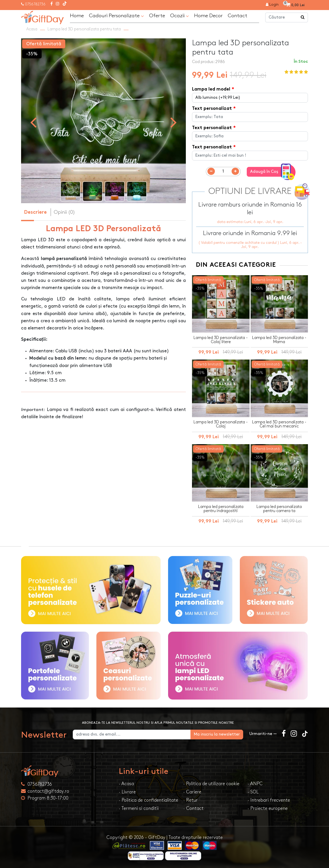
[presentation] (33, 122)
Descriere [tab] (35, 213)
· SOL (253, 792)
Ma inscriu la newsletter (217, 734)
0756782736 (35, 4)
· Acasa (126, 784)
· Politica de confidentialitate (148, 800)
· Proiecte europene (268, 808)
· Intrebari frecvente (269, 800)
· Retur (190, 800)
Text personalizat (212, 109)
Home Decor (208, 16)
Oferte (157, 16)
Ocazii (180, 16)
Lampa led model (211, 89)
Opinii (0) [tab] (64, 212)
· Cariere (192, 792)
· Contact (193, 808)
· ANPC (255, 784)
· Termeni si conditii (139, 808)
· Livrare (127, 792)
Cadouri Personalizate (116, 16)
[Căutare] (303, 17)
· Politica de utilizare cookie (211, 784)
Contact (237, 16)
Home (77, 16)
